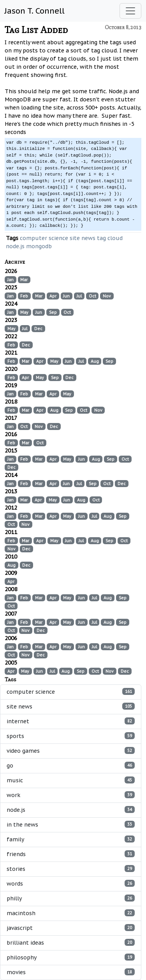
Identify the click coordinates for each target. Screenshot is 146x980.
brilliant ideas (71, 943)
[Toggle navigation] (130, 11)
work (71, 795)
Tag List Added (36, 30)
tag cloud (110, 238)
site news (83, 238)
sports (71, 736)
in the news (71, 824)
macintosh (71, 913)
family (71, 839)
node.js (15, 246)
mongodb (39, 246)
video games (71, 751)
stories (71, 869)
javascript (71, 928)
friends (71, 854)
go (71, 765)
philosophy (71, 957)
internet (71, 721)
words (71, 883)
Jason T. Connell (35, 11)
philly (71, 898)
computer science (44, 238)
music (71, 780)
